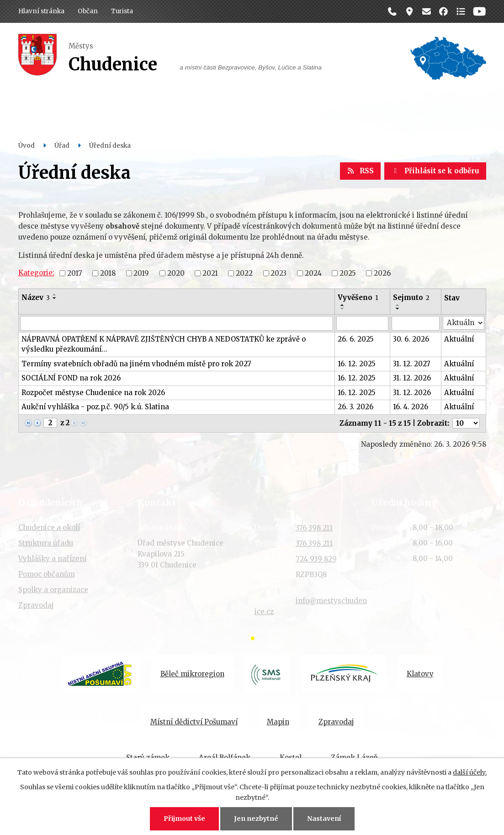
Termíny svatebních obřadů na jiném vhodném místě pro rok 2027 (136, 364)
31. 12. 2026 (412, 378)
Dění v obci (190, 106)
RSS (361, 171)
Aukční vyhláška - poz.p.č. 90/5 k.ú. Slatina (95, 407)
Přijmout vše (184, 819)
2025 (348, 273)
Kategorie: (36, 273)
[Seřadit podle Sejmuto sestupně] (398, 309)
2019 (141, 273)
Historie (354, 106)
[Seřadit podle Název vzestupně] (55, 294)
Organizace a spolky (275, 106)
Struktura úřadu (46, 543)
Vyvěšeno (358, 297)
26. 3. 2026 (355, 407)
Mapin (278, 722)
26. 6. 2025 (356, 339)
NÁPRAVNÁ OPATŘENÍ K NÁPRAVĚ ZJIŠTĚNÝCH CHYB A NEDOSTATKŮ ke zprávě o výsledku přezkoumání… (164, 344)
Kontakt (409, 106)
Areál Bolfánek (225, 757)
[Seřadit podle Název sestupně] (55, 298)
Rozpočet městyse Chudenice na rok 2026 (93, 393)
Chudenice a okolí (49, 527)
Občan (88, 11)
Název (36, 297)
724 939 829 (316, 559)
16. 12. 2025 (357, 364)
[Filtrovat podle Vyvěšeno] (362, 323)
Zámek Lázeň (354, 757)
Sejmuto (411, 297)
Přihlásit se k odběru (435, 171)
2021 (210, 273)
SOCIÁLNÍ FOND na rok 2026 (71, 378)
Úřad (136, 106)
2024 (313, 273)
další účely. (470, 772)
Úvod (27, 146)
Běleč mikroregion (192, 674)
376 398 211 (314, 528)
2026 (382, 273)
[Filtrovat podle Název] (177, 323)
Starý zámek (148, 757)
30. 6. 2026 (411, 339)
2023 (279, 273)
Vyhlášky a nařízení (52, 559)
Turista (122, 11)
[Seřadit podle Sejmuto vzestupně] (398, 305)
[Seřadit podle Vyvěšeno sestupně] (343, 309)
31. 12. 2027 (412, 364)
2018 (108, 273)
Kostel (291, 757)
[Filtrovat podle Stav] (463, 323)
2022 (244, 273)
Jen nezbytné (256, 819)
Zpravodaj (36, 605)
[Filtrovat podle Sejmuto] (416, 323)
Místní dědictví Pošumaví (194, 722)
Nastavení (324, 819)
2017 (75, 273)
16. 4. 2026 (411, 407)
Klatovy (420, 674)
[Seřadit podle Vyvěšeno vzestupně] (343, 305)
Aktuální (459, 339)
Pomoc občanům (47, 574)
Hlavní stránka (41, 11)
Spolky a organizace (53, 590)
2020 (176, 273)
